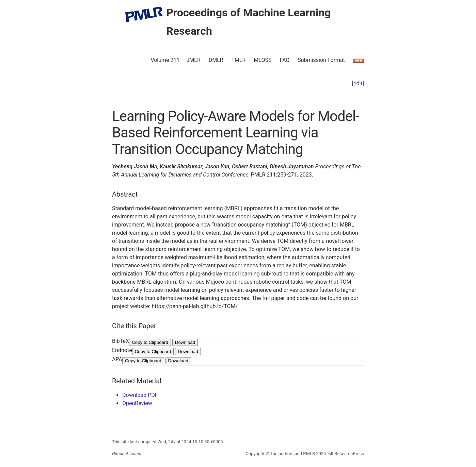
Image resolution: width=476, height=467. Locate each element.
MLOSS (263, 60)
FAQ (284, 60)
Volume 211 (165, 60)
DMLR (216, 60)
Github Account (127, 454)
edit (358, 84)
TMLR (238, 60)
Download (185, 342)
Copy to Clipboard (150, 342)
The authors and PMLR (292, 454)
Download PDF (140, 395)
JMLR (194, 60)
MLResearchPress (346, 454)
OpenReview (137, 403)
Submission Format (321, 60)
